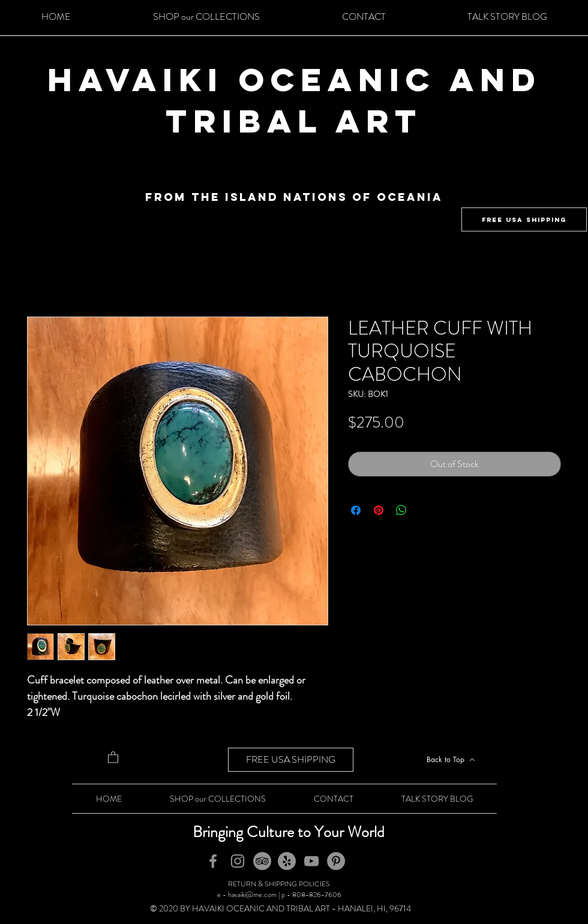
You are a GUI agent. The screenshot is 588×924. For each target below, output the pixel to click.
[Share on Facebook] (356, 510)
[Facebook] (213, 861)
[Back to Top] (451, 760)
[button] (113, 757)
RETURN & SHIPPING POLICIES (279, 884)
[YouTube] (311, 861)
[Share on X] (424, 510)
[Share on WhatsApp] (401, 510)
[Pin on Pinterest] (379, 510)
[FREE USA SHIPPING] (524, 219)
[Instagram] (238, 861)
